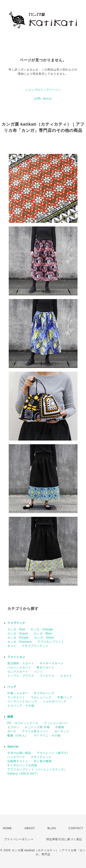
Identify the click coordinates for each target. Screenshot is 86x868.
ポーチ (12, 731)
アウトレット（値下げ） (53, 753)
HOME (7, 828)
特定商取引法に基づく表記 (64, 839)
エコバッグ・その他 (21, 706)
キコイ (12, 646)
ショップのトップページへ (43, 90)
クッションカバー (56, 723)
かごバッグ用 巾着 (37, 727)
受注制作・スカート (21, 663)
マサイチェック (41, 757)
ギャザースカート (52, 663)
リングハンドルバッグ (22, 701)
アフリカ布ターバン (35, 731)
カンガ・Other (44, 638)
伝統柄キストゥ (18, 761)
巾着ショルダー (18, 693)
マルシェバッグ (41, 697)
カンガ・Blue (43, 633)
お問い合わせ (43, 99)
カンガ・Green (18, 633)
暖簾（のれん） (18, 735)
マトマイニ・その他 (47, 735)
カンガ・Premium (20, 642)
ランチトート (16, 697)
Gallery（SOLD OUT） (23, 774)
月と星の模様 (43, 761)
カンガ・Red (16, 629)
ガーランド (62, 731)
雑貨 (10, 717)
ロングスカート (18, 672)
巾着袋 (60, 727)
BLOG (52, 828)
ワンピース (47, 676)
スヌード (66, 676)
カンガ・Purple (18, 638)
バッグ (12, 687)
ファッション (16, 657)
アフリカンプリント (51, 642)
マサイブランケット (35, 646)
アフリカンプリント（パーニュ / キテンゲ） (37, 769)
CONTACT (76, 828)
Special (13, 746)
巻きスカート (46, 667)
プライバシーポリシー (19, 839)
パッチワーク (16, 757)
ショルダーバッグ (55, 701)
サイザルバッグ (44, 693)
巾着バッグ (65, 697)
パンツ (38, 672)
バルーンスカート (19, 667)
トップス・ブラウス (21, 676)
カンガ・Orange (42, 629)
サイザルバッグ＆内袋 (22, 765)
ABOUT (30, 828)
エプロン (13, 727)
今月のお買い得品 (19, 753)
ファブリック (16, 623)
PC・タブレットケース (23, 723)
